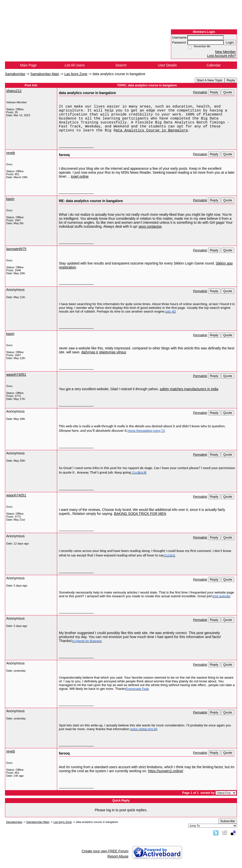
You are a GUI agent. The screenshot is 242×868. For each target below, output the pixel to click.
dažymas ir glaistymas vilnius (104, 352)
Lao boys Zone (76, 74)
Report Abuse (118, 856)
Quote (228, 92)
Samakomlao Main (45, 74)
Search (121, 65)
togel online (80, 176)
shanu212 (14, 91)
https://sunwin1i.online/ (166, 771)
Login (230, 42)
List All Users (75, 65)
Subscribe (228, 821)
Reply (231, 80)
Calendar (214, 65)
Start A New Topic (210, 80)
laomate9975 (16, 249)
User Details (167, 65)
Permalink (200, 92)
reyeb (11, 153)
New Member (225, 52)
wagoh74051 (16, 375)
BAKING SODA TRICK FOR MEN (140, 514)
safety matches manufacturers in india (189, 389)
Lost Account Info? (222, 56)
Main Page (28, 65)
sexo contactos (150, 226)
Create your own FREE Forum (105, 851)
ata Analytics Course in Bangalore (152, 130)
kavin (10, 199)
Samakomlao (15, 74)
